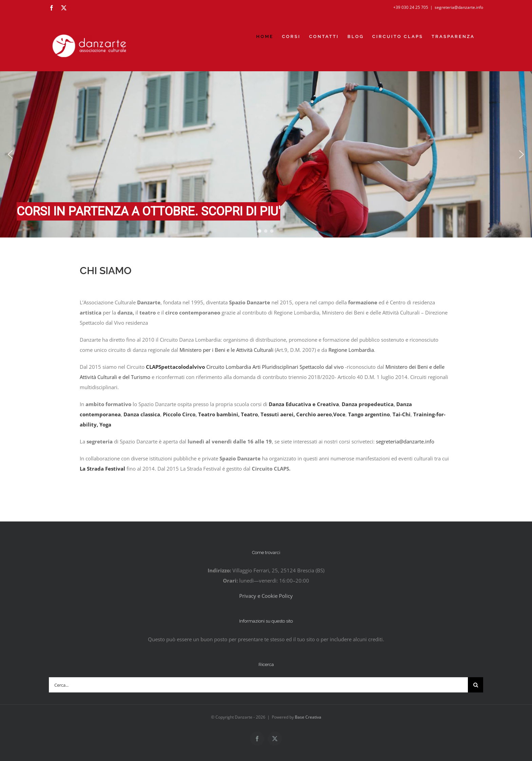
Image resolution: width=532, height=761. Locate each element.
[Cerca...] (258, 685)
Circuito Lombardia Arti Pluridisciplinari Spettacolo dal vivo (276, 367)
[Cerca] (476, 685)
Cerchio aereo (314, 414)
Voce (339, 414)
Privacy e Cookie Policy (266, 596)
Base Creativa (308, 717)
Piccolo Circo (179, 414)
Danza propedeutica (368, 404)
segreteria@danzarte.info (459, 7)
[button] (10, 154)
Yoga (105, 424)
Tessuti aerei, (278, 414)
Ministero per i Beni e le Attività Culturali (227, 350)
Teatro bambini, (219, 414)
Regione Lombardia (351, 350)
